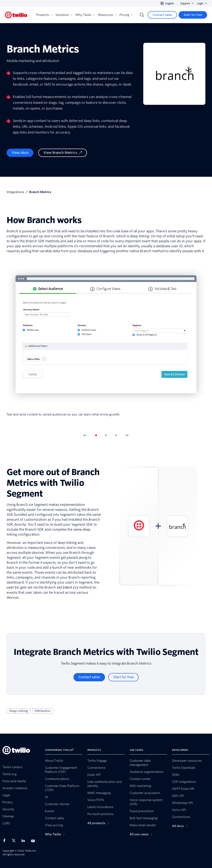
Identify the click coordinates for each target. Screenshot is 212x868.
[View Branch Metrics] (63, 153)
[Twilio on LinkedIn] (25, 841)
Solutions (64, 15)
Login (202, 3)
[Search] (142, 15)
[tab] (96, 435)
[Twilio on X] (15, 841)
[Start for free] (193, 15)
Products (44, 15)
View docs (20, 153)
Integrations (15, 192)
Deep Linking (19, 711)
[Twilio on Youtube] (34, 841)
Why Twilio (85, 15)
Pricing (126, 15)
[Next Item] (127, 435)
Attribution (43, 711)
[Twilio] (16, 15)
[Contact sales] (162, 15)
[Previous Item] (85, 435)
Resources (107, 15)
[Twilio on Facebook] (6, 841)
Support (187, 3)
